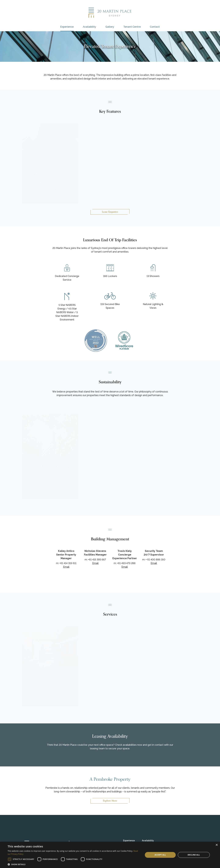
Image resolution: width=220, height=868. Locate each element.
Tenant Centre (132, 27)
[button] (74, 864)
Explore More (110, 801)
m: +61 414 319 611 (66, 563)
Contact (155, 27)
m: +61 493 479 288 (125, 563)
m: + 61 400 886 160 (154, 560)
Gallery (110, 27)
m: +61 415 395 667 (95, 560)
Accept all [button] (160, 855)
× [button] (217, 845)
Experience (67, 27)
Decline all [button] (194, 855)
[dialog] (110, 855)
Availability (89, 27)
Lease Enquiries (110, 212)
